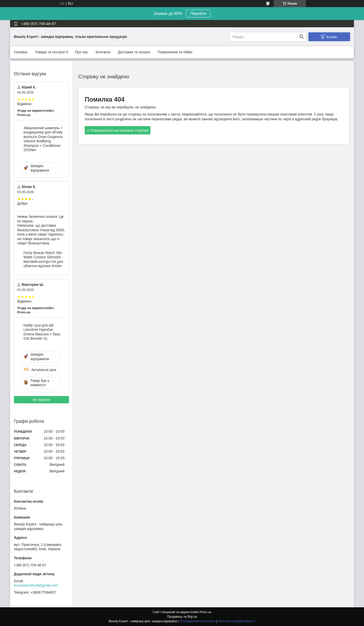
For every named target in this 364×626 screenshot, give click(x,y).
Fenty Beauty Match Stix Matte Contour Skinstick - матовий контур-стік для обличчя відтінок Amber (43, 259)
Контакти (103, 52)
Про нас (81, 52)
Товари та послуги (50, 52)
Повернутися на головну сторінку (119, 130)
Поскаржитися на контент (197, 621)
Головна (21, 52)
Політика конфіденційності (237, 621)
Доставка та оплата (134, 52)
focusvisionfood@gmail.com (36, 585)
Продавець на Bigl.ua (182, 617)
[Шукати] (301, 37)
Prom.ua (206, 612)
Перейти (198, 14)
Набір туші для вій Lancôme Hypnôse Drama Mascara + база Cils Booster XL (42, 332)
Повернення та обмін (175, 52)
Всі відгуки (41, 400)
